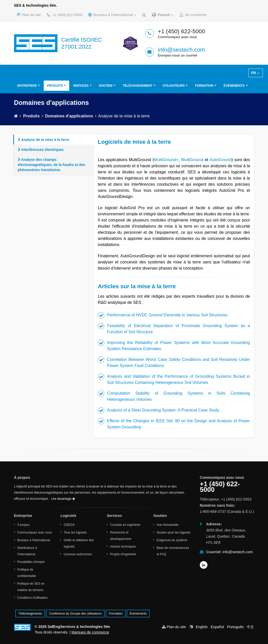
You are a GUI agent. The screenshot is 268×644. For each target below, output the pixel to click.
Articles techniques (123, 547)
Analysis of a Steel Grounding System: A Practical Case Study (163, 410)
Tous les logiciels (75, 532)
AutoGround (220, 160)
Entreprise (27, 86)
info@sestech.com (182, 50)
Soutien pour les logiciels (174, 532)
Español (217, 627)
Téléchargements (30, 614)
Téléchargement (138, 86)
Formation (204, 86)
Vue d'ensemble (167, 525)
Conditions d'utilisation (33, 598)
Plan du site (29, 15)
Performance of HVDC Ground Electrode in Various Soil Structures (167, 315)
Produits (55, 86)
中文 (250, 627)
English (202, 627)
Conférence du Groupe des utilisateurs (75, 614)
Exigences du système (172, 540)
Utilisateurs (174, 86)
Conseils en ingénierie (125, 525)
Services (81, 86)
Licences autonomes (78, 554)
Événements (234, 86)
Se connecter (193, 15)
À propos (24, 525)
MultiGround (192, 160)
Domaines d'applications (69, 116)
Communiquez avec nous (35, 532)
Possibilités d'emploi (31, 562)
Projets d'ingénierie (123, 554)
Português (236, 627)
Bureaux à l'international (112, 15)
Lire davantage (63, 499)
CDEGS (69, 525)
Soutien (106, 86)
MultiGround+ (166, 160)
